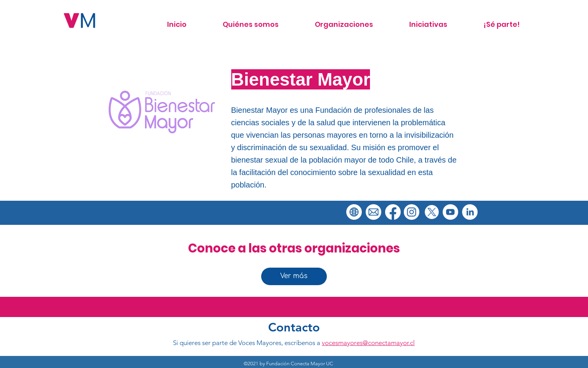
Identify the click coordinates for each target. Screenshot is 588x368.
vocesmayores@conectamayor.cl (368, 343)
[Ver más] (294, 276)
